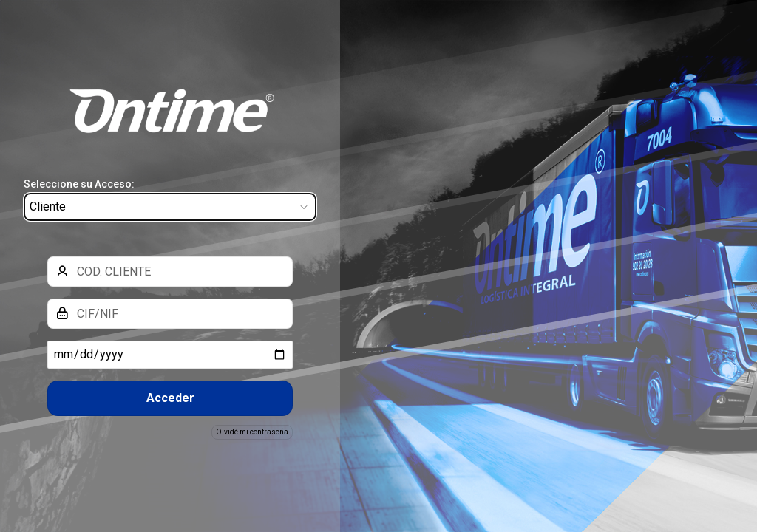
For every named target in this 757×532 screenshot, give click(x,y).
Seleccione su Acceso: (79, 184)
